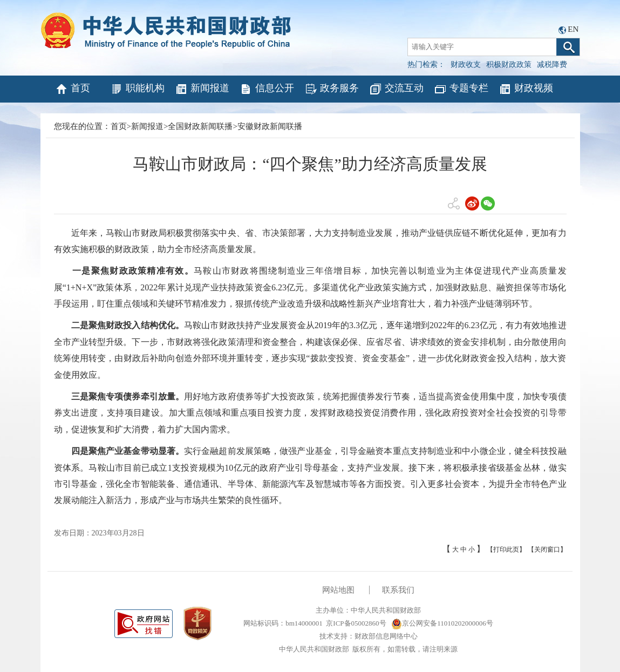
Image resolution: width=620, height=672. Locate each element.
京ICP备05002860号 (356, 623)
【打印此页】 (506, 549)
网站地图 (338, 590)
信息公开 (267, 89)
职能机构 (137, 89)
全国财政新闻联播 (200, 126)
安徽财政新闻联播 (270, 126)
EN (573, 29)
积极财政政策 (509, 65)
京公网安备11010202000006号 (442, 623)
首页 (73, 89)
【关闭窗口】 (547, 549)
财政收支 (466, 65)
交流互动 (396, 89)
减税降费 (552, 65)
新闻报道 (202, 89)
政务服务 (332, 89)
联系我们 (398, 590)
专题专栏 (461, 89)
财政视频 (526, 89)
